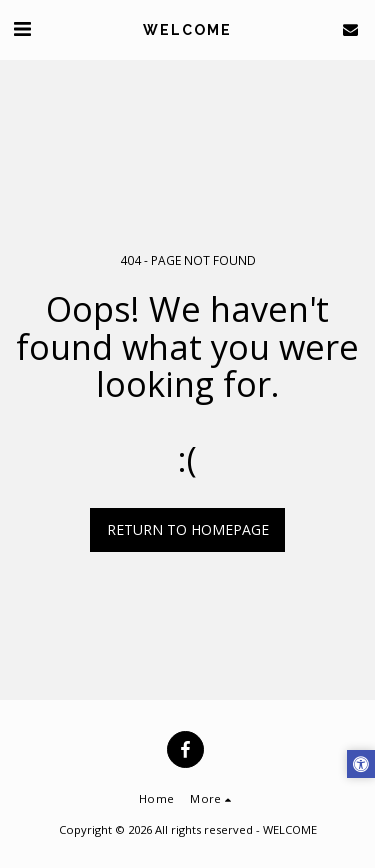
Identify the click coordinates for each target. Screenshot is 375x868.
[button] (22, 28)
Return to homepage (188, 529)
